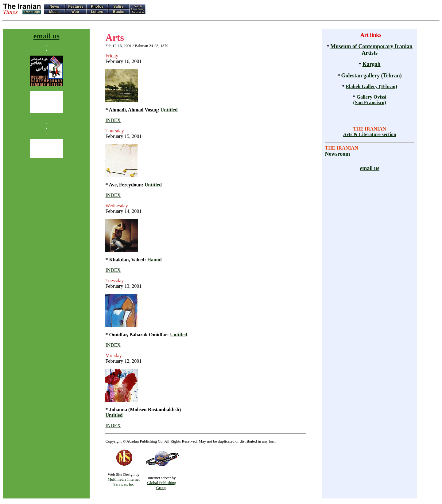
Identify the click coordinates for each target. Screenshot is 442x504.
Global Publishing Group (162, 485)
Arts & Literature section (369, 134)
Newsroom (337, 154)
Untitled (169, 110)
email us (47, 36)
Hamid (154, 260)
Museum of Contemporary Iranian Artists (371, 50)
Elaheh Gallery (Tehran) (371, 86)
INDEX (113, 120)
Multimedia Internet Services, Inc (124, 482)
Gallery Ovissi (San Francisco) (370, 100)
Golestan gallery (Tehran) (371, 76)
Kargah (372, 64)
